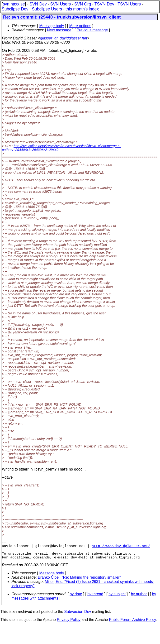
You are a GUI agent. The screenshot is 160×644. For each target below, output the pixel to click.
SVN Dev (38, 4)
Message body (52, 26)
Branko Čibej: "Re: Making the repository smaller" (79, 582)
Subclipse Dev (15, 9)
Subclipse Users (47, 9)
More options (80, 26)
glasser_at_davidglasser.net (64, 38)
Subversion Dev (78, 616)
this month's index (82, 9)
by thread (95, 599)
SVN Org (83, 4)
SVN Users (60, 4)
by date (76, 599)
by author (139, 599)
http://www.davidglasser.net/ (121, 548)
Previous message (92, 30)
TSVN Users (129, 4)
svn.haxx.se (14, 4)
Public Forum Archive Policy (132, 624)
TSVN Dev (104, 4)
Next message (59, 30)
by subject (117, 599)
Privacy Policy (69, 624)
